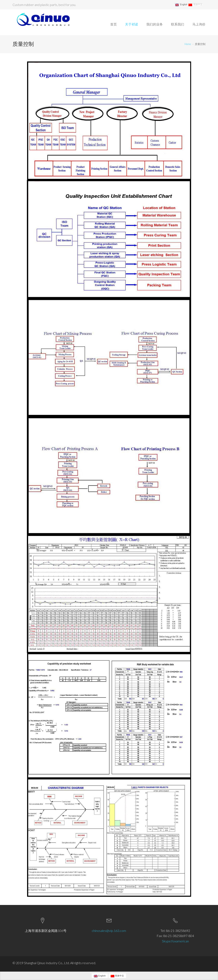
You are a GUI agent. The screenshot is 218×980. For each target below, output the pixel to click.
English (181, 5)
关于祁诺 (132, 24)
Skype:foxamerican (175, 941)
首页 (114, 24)
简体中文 (195, 5)
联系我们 (178, 24)
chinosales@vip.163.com (109, 931)
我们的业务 (155, 24)
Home (188, 44)
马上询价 (199, 24)
